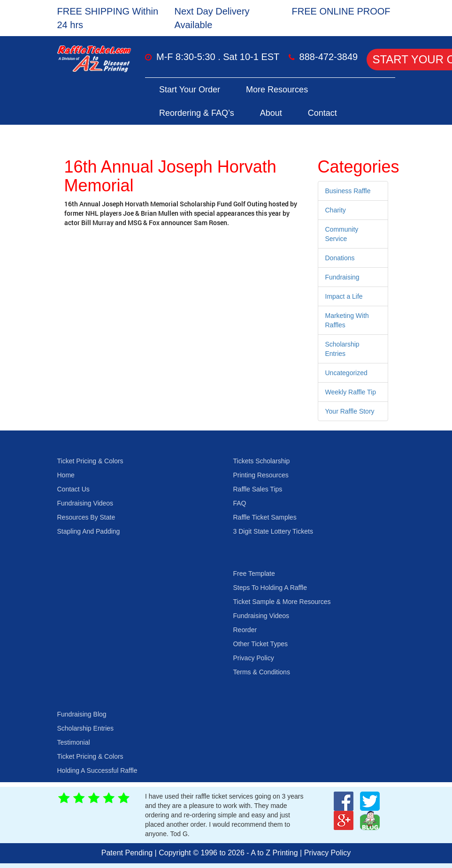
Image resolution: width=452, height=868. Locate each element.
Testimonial (74, 742)
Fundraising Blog (82, 714)
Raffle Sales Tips (258, 489)
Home (66, 475)
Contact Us (73, 489)
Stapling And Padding (89, 531)
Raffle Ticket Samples (265, 517)
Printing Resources (261, 475)
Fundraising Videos (85, 503)
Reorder (245, 630)
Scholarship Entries (86, 728)
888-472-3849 (329, 57)
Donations (340, 258)
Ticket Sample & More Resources (282, 602)
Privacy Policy (254, 658)
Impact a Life (344, 296)
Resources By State (86, 517)
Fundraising (342, 277)
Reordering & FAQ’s (197, 113)
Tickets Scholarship (262, 461)
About (271, 113)
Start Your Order (190, 90)
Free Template (254, 574)
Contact (322, 113)
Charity (336, 210)
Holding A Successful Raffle (97, 770)
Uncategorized (346, 373)
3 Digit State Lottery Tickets (273, 531)
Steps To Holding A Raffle (270, 588)
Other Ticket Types (260, 644)
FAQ (240, 503)
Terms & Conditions (262, 672)
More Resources (277, 90)
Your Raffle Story (350, 411)
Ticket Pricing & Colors (90, 461)
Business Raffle (348, 191)
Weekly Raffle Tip (351, 392)
